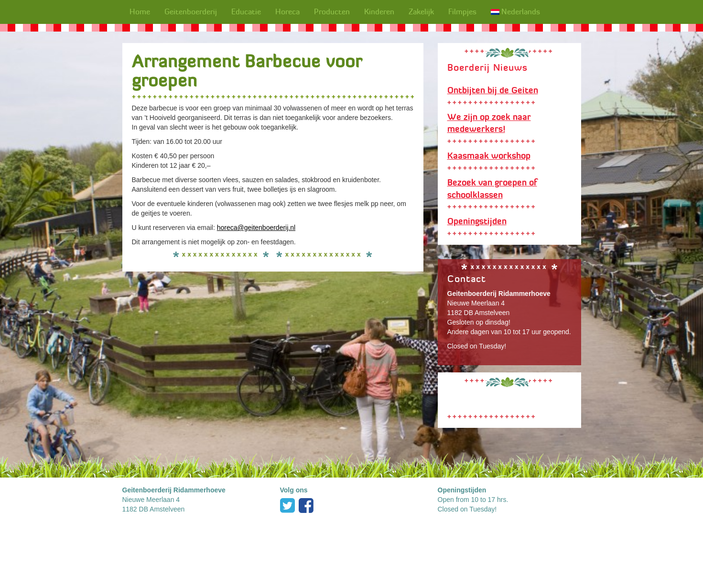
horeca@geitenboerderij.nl (256, 228)
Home (140, 12)
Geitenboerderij (191, 12)
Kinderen (379, 12)
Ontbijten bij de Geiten (493, 90)
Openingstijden (477, 221)
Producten (332, 12)
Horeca (287, 12)
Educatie (246, 12)
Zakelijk (421, 12)
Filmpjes (462, 12)
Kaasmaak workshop (489, 156)
